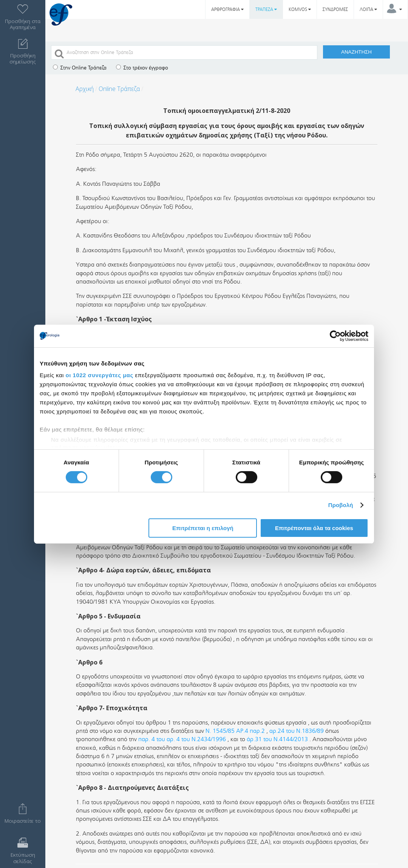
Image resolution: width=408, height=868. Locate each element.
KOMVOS (300, 9)
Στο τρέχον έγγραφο (142, 68)
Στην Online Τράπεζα (80, 68)
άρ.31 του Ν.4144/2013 (277, 739)
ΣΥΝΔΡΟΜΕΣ (335, 9)
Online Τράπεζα (119, 89)
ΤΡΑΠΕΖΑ (266, 9)
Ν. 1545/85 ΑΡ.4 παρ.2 (235, 731)
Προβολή (341, 505)
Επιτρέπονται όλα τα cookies (314, 528)
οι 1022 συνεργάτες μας (100, 375)
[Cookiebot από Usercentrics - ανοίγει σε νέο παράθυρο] (335, 336)
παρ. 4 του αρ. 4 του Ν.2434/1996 (182, 739)
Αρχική (85, 89)
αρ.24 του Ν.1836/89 (297, 731)
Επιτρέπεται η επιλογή (203, 528)
